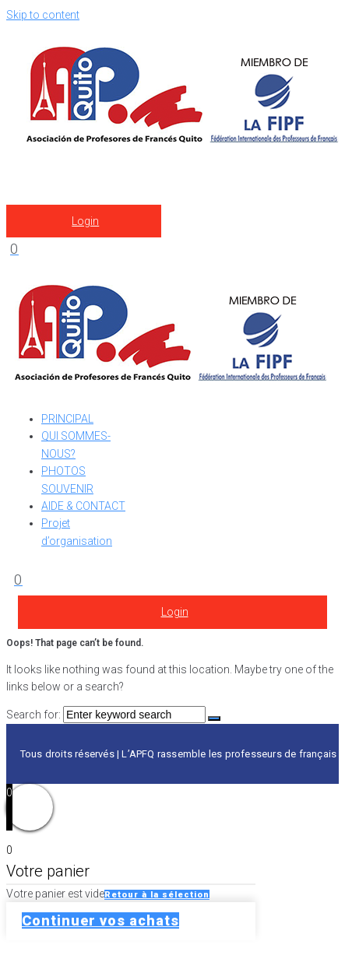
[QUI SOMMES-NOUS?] (88, 445)
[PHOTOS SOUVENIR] (88, 480)
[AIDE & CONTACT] (88, 506)
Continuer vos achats (100, 920)
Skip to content (43, 15)
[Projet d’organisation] (88, 532)
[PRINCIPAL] (88, 419)
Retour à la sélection (157, 895)
